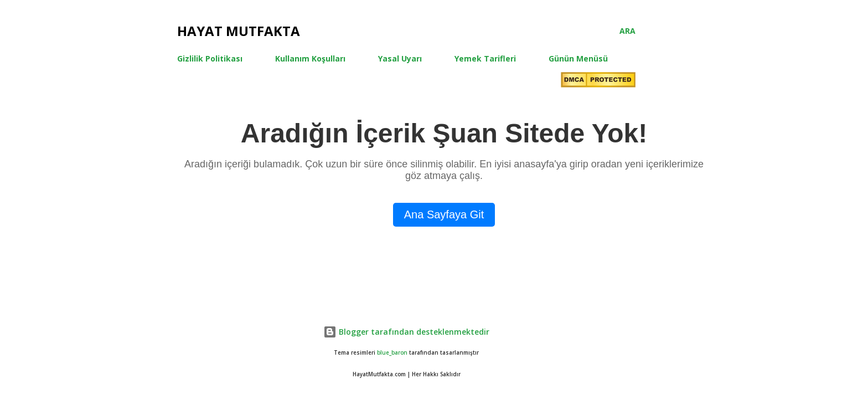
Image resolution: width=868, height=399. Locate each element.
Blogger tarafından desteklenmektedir (406, 332)
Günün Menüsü (578, 58)
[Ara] (627, 31)
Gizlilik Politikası (210, 58)
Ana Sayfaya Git (444, 214)
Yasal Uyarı (400, 58)
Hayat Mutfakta (239, 31)
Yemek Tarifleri (485, 58)
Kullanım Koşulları (310, 58)
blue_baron (392, 353)
